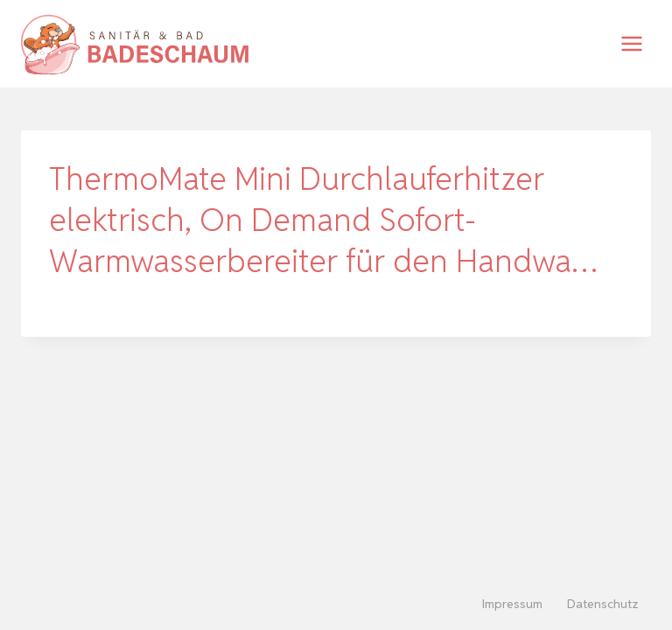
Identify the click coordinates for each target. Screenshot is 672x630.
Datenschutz (603, 604)
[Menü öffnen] (631, 43)
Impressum (512, 604)
